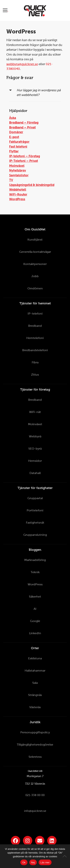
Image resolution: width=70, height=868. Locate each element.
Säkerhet (35, 597)
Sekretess (35, 757)
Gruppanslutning (35, 535)
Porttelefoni (35, 510)
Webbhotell (18, 190)
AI (35, 609)
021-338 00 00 (35, 795)
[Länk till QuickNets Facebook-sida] (15, 841)
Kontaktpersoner (35, 264)
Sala (35, 683)
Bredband (35, 326)
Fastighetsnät (35, 523)
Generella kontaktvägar (35, 252)
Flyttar (14, 151)
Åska (13, 118)
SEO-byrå (35, 449)
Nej (33, 862)
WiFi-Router (18, 194)
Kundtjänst (35, 240)
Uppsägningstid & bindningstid (32, 185)
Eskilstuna (35, 658)
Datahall (35, 473)
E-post (14, 137)
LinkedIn (35, 633)
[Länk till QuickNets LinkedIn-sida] (52, 841)
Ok (24, 862)
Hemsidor (35, 461)
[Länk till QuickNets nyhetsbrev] (40, 841)
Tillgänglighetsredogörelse (35, 745)
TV (11, 180)
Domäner (16, 132)
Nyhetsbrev (18, 170)
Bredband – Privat (22, 127)
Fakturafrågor (19, 142)
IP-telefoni (35, 314)
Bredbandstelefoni (35, 350)
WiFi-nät (35, 412)
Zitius (35, 375)
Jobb (35, 276)
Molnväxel (17, 166)
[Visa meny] (6, 10)
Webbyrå (35, 436)
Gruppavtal (35, 498)
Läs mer (45, 862)
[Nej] (65, 856)
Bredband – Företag (24, 123)
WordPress (17, 199)
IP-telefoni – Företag (25, 156)
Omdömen (35, 288)
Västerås (35, 707)
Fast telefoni (18, 147)
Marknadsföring (35, 560)
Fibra (35, 362)
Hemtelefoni (35, 338)
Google (35, 621)
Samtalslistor (19, 175)
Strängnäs (35, 695)
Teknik (35, 572)
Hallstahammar (35, 671)
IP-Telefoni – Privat (24, 161)
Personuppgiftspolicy (35, 732)
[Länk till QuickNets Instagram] (28, 841)
